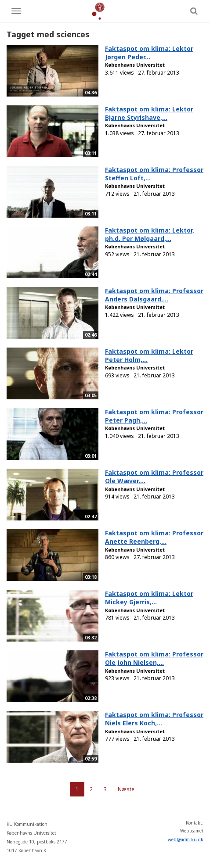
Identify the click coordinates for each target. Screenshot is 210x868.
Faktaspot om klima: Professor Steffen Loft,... (154, 174)
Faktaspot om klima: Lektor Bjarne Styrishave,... (149, 113)
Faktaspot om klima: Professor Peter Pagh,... (154, 416)
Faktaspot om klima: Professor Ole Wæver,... (154, 477)
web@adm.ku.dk (186, 839)
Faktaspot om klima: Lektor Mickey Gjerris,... (149, 598)
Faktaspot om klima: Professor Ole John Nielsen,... (154, 658)
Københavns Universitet (135, 65)
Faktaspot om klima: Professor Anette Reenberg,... (154, 537)
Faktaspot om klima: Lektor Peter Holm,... (149, 355)
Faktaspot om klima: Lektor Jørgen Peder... (149, 53)
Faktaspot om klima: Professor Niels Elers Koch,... (154, 719)
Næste (126, 789)
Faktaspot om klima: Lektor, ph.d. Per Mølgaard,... (150, 234)
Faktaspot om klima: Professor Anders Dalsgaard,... (154, 295)
